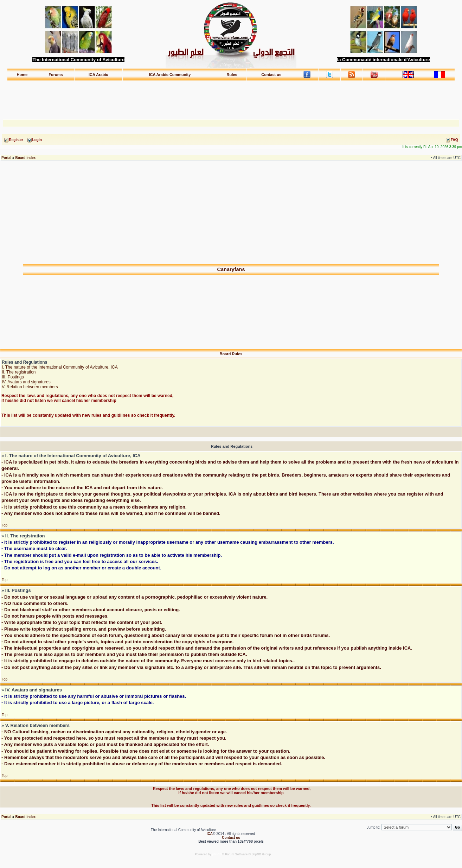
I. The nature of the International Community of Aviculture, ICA (60, 367)
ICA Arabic (98, 75)
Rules (232, 75)
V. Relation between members (30, 387)
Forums (56, 75)
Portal (6, 158)
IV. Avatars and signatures (26, 382)
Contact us (271, 75)
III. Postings (13, 377)
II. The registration (19, 372)
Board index (25, 158)
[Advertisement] (231, 97)
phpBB (217, 854)
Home (22, 75)
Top (5, 525)
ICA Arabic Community (170, 75)
